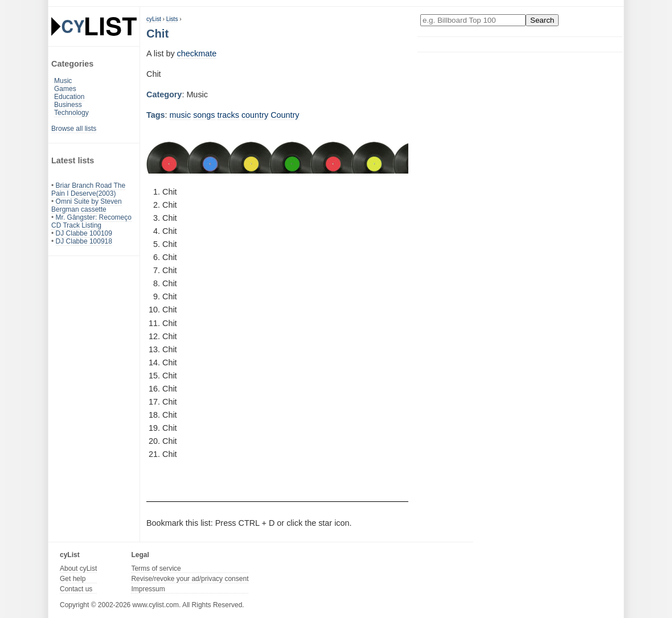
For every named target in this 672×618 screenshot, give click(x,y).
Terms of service (156, 568)
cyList (154, 19)
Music (63, 81)
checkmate (197, 53)
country (255, 115)
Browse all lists (74, 129)
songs (204, 115)
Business (68, 105)
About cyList (78, 568)
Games (65, 89)
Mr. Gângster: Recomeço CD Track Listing (91, 221)
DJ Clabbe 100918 (84, 241)
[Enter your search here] (473, 20)
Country (285, 115)
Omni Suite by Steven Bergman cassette (87, 205)
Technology (71, 113)
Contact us (76, 589)
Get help (73, 579)
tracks (228, 115)
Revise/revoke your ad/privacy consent (190, 579)
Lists (172, 19)
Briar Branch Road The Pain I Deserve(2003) (88, 189)
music (181, 115)
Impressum (148, 589)
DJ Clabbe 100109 (84, 233)
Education (69, 97)
